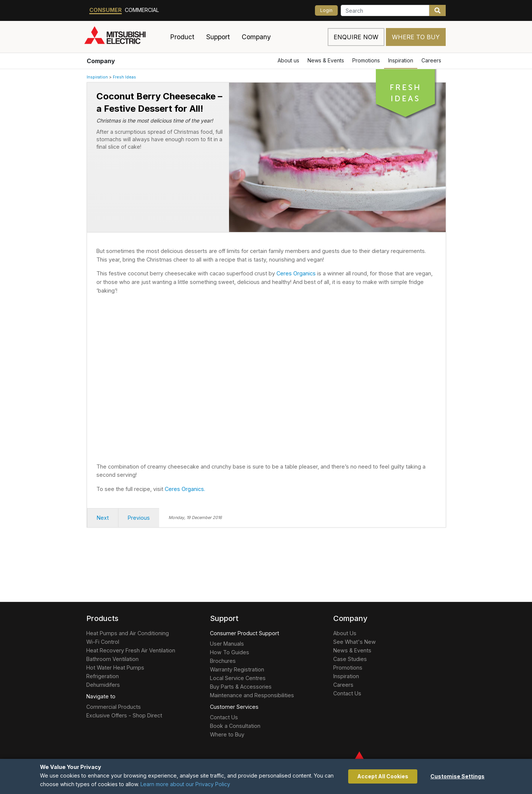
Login (326, 10)
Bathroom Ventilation (112, 659)
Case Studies (350, 659)
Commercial (142, 10)
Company (101, 61)
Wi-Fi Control (103, 642)
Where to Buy (416, 37)
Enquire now (356, 37)
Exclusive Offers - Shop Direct (124, 715)
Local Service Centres (238, 678)
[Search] (385, 10)
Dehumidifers (103, 685)
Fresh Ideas (124, 77)
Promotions (366, 60)
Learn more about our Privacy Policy (185, 784)
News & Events (326, 60)
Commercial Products (114, 707)
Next (103, 518)
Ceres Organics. (185, 489)
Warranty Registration (237, 669)
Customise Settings (457, 776)
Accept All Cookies (383, 776)
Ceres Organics (296, 273)
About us (288, 60)
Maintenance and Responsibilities (252, 695)
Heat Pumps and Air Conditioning (128, 633)
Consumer (106, 10)
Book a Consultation (235, 726)
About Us (345, 633)
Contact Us (224, 717)
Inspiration (401, 60)
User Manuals (227, 644)
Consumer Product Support (245, 633)
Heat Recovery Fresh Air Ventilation (131, 650)
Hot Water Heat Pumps (115, 668)
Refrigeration (103, 676)
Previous (139, 518)
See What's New (355, 642)
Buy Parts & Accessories (241, 687)
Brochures (223, 661)
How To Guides (230, 652)
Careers (431, 60)
